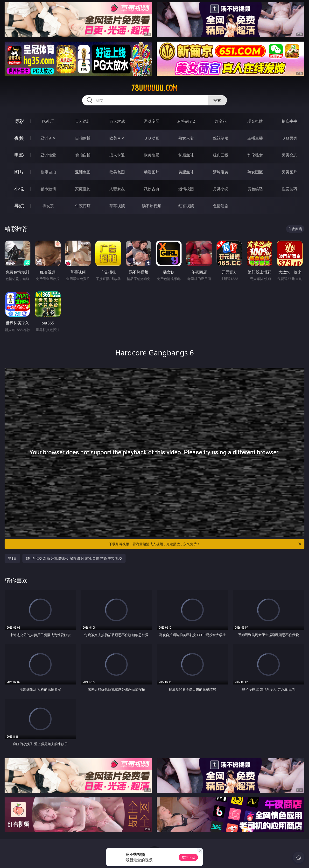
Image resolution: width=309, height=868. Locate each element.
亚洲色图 (83, 172)
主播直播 (255, 138)
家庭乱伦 (83, 189)
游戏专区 (152, 121)
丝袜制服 (221, 138)
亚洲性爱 (48, 155)
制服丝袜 (186, 155)
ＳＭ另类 (289, 138)
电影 (19, 155)
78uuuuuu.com (154, 88)
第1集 (12, 558)
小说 (19, 189)
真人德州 (83, 121)
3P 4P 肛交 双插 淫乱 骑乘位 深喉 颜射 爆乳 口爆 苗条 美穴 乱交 (74, 558)
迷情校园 (186, 189)
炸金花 (221, 121)
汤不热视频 (152, 206)
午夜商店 (83, 206)
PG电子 (48, 121)
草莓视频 (117, 206)
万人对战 (117, 121)
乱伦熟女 (255, 155)
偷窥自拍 (48, 172)
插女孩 (48, 206)
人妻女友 (117, 189)
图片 (19, 172)
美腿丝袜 (186, 172)
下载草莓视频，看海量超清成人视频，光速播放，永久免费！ (205, 544)
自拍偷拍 (83, 138)
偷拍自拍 (83, 155)
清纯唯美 (221, 172)
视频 (19, 138)
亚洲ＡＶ (48, 138)
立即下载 (188, 857)
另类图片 (289, 172)
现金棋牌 (255, 121)
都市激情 (48, 189)
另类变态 (289, 155)
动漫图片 (152, 172)
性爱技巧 (289, 189)
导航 (19, 206)
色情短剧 (221, 206)
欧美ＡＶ (117, 138)
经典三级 (221, 155)
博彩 (19, 121)
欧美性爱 (152, 155)
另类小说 (221, 189)
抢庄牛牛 (289, 121)
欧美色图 (117, 172)
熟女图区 (255, 172)
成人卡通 (117, 155)
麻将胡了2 (186, 121)
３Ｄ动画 (152, 138)
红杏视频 (186, 206)
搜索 (217, 100)
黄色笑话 (255, 189)
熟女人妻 (186, 138)
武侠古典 (152, 189)
